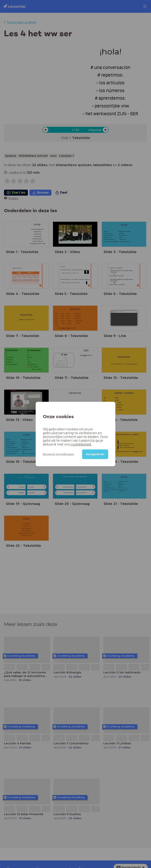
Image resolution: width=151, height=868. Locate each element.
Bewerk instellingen (58, 454)
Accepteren (95, 454)
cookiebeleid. (81, 444)
